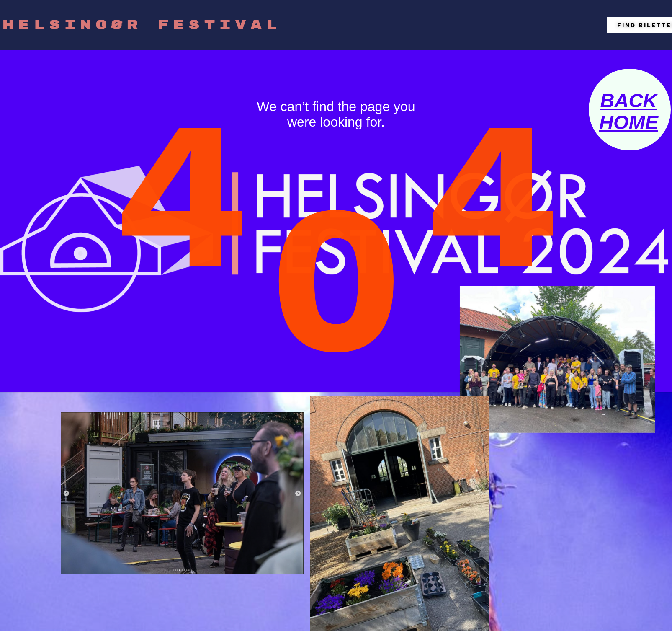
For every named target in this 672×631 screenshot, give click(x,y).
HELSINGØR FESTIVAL (142, 25)
